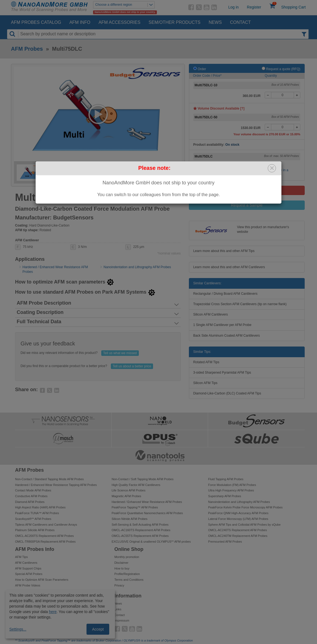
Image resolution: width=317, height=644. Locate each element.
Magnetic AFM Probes (126, 496)
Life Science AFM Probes (129, 490)
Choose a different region (125, 5)
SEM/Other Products (175, 22)
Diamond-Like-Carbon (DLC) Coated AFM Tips (227, 393)
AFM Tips (21, 557)
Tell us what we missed (120, 353)
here (53, 612)
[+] (297, 95)
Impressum (122, 620)
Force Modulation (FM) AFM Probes (232, 485)
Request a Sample (247, 205)
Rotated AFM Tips (206, 362)
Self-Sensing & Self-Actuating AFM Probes (140, 525)
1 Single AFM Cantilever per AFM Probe (222, 325)
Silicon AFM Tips (205, 383)
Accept (98, 629)
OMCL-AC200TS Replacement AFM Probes (44, 536)
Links (118, 609)
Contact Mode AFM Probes (33, 490)
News (215, 22)
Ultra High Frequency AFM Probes (231, 490)
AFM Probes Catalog (36, 22)
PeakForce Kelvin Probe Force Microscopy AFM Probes (245, 507)
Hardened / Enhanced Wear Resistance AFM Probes (147, 502)
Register (254, 7)
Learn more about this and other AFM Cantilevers (229, 267)
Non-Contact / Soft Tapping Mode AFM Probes (143, 479)
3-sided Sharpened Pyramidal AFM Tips (222, 373)
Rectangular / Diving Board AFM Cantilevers (225, 294)
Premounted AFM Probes (225, 542)
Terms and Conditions (129, 580)
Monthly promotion (127, 557)
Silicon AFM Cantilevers (211, 314)
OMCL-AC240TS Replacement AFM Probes (237, 530)
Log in (234, 7)
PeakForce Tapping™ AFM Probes (135, 507)
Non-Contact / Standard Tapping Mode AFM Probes (49, 479)
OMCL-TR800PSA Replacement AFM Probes (45, 542)
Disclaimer (121, 563)
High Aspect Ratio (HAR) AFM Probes (40, 507)
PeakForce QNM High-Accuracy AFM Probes (238, 513)
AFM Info (80, 22)
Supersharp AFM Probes (224, 496)
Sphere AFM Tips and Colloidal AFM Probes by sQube (244, 525)
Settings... (18, 629)
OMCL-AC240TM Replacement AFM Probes (238, 536)
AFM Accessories (119, 22)
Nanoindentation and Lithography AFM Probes (137, 267)
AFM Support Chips (28, 568)
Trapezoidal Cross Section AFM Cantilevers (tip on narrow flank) (240, 304)
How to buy (122, 568)
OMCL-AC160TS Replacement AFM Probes (141, 530)
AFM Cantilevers (26, 563)
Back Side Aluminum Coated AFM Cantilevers (227, 336)
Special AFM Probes (29, 574)
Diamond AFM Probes (30, 502)
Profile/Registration (127, 574)
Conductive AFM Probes (31, 496)
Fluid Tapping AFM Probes (226, 479)
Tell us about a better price (132, 366)
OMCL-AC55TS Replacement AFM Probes (140, 536)
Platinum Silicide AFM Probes (35, 530)
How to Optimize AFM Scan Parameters (42, 580)
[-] (268, 95)
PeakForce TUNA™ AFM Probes (37, 513)
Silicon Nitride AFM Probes (130, 519)
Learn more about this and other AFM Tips (224, 251)
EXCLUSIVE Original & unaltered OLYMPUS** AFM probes (151, 542)
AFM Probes (27, 49)
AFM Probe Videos (28, 585)
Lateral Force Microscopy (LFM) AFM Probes (238, 519)
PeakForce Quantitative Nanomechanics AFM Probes (147, 513)
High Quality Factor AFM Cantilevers (136, 485)
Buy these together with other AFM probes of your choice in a (253, 170)
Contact (240, 22)
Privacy (119, 585)
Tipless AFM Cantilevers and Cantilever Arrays (46, 525)
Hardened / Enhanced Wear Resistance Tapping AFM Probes (56, 485)
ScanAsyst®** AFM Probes (33, 519)
